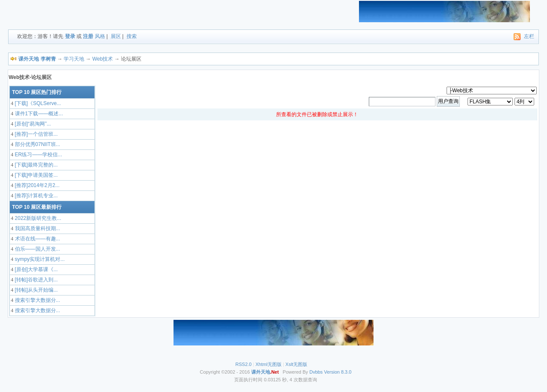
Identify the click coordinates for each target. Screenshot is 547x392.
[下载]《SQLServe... (37, 103)
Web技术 (103, 59)
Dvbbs (316, 372)
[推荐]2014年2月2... (36, 185)
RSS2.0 (244, 364)
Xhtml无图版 (269, 364)
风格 (100, 36)
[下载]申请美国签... (35, 175)
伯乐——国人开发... (37, 249)
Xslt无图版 (296, 364)
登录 (70, 36)
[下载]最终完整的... (35, 165)
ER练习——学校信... (38, 155)
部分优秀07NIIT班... (37, 144)
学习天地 (74, 59)
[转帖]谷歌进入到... (35, 280)
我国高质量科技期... (37, 228)
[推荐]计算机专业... (35, 196)
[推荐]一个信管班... (35, 134)
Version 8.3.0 (338, 372)
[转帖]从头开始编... (35, 290)
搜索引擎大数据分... (37, 300)
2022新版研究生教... (37, 218)
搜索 (132, 36)
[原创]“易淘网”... (32, 124)
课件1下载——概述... (38, 114)
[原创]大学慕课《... (35, 269)
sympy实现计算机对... (39, 259)
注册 (88, 36)
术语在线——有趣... (37, 239)
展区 (116, 36)
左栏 (529, 36)
